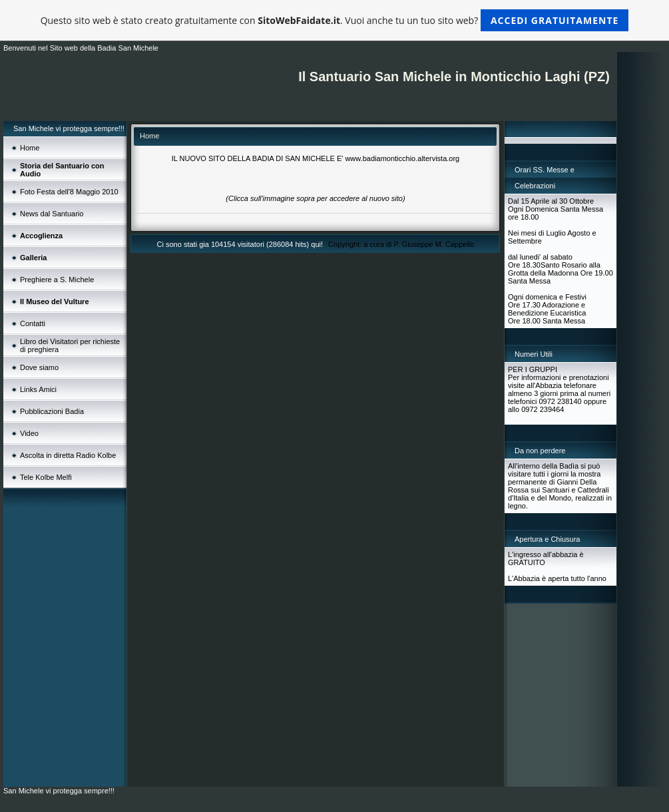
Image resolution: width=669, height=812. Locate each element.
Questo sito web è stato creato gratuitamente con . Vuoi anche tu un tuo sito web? (335, 20)
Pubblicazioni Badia (52, 411)
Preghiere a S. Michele (57, 280)
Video (29, 433)
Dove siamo (39, 367)
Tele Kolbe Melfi (46, 477)
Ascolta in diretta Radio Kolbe (68, 455)
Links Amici (38, 389)
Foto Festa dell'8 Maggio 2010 (69, 192)
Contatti (33, 323)
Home (30, 148)
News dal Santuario (52, 214)
